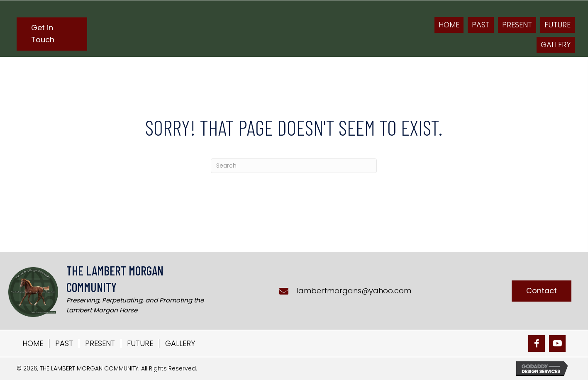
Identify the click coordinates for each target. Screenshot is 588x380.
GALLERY (180, 343)
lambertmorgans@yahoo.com (354, 291)
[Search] (294, 166)
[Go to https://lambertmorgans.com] (112, 291)
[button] (52, 34)
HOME (33, 343)
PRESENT (100, 343)
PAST (64, 343)
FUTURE (140, 343)
